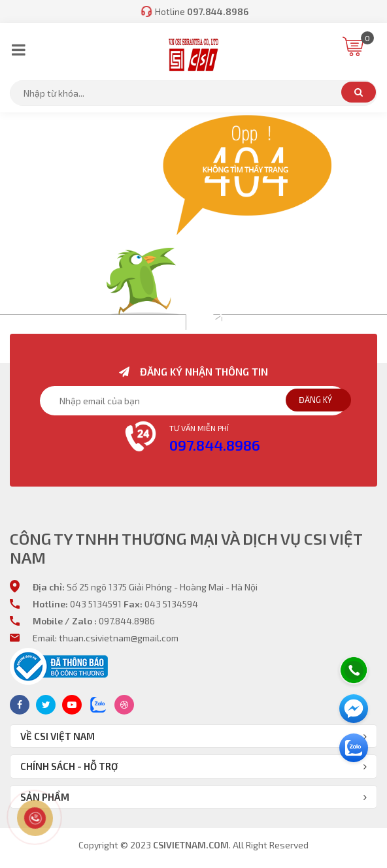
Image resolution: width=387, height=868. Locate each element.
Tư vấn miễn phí (199, 428)
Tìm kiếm (359, 92)
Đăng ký (315, 400)
